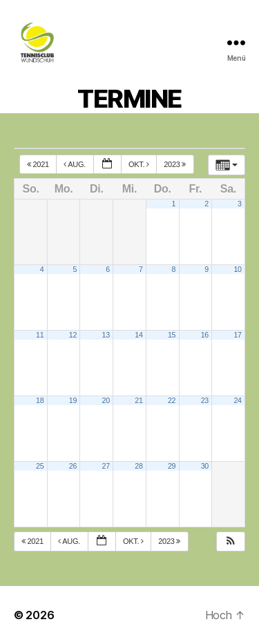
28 (138, 466)
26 (73, 466)
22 (172, 400)
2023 (176, 164)
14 (138, 335)
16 (205, 335)
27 (106, 466)
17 (237, 335)
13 (106, 335)
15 (172, 335)
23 (205, 400)
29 (172, 466)
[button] (231, 541)
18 (40, 400)
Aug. (76, 164)
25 (40, 466)
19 (73, 400)
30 (205, 466)
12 (73, 335)
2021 (39, 164)
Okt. (140, 164)
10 (237, 269)
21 (138, 400)
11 (40, 335)
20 (106, 400)
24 (237, 400)
